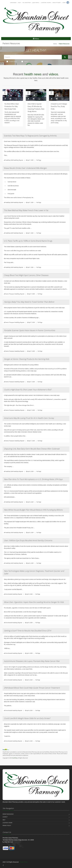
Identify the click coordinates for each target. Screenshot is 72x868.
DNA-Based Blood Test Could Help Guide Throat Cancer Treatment (32, 688)
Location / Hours (46, 3)
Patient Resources (8, 814)
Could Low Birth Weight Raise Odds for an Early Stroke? (27, 718)
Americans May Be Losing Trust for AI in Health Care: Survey (29, 418)
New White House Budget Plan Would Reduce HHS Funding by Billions (33, 510)
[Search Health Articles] (33, 57)
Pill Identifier (27, 3)
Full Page (39, 160)
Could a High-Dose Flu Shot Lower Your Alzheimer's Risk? (28, 390)
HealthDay (15, 758)
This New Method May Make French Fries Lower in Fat (26, 210)
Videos (25, 61)
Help (20, 3)
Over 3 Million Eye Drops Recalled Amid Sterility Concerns (28, 540)
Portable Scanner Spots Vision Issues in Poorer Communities (30, 330)
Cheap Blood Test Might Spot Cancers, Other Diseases (26, 275)
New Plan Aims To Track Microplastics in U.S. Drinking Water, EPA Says (33, 479)
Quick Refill (36, 3)
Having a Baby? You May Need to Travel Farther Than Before (29, 302)
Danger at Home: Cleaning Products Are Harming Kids (27, 359)
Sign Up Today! (57, 3)
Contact (5, 817)
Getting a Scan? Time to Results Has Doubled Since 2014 (28, 631)
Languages (13, 3)
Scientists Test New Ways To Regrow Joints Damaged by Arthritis (30, 136)
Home (55, 44)
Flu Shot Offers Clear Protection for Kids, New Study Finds (12, 106)
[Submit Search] (65, 57)
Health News (12, 61)
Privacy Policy (7, 825)
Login (64, 3)
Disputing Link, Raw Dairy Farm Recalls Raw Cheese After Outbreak (32, 449)
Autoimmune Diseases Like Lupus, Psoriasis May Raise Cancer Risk (32, 661)
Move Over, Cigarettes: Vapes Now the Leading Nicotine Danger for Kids (34, 602)
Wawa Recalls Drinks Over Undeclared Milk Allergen (25, 168)
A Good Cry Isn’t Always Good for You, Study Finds (59, 106)
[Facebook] (3, 865)
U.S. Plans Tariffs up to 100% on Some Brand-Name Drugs (28, 241)
